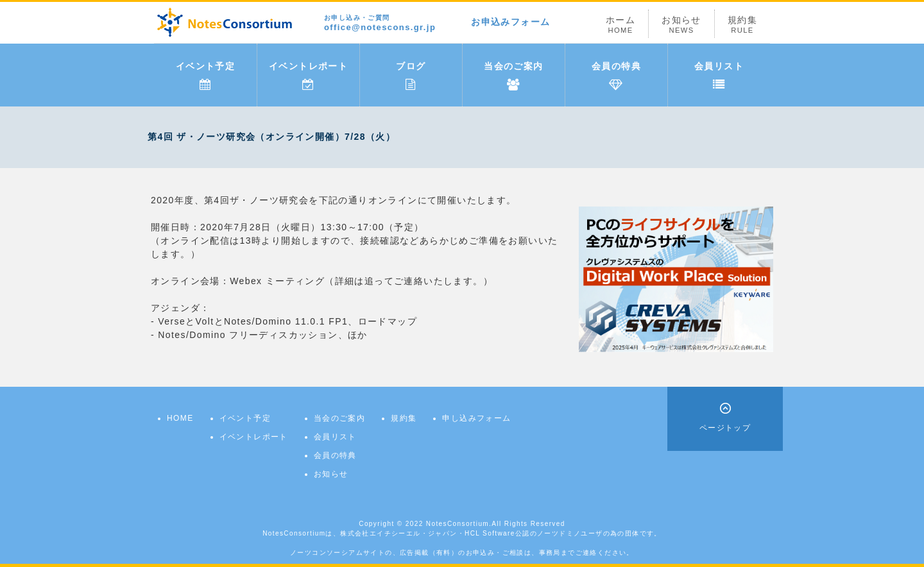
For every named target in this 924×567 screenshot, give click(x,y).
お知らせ (681, 25)
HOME (180, 418)
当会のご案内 (513, 76)
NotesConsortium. (459, 524)
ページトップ (725, 428)
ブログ (411, 76)
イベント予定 (205, 76)
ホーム (620, 25)
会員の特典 (616, 76)
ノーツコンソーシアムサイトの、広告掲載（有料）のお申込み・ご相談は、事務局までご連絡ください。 (462, 553)
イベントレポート (308, 76)
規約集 (742, 25)
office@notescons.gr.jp (380, 23)
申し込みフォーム (476, 418)
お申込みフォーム (510, 22)
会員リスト (719, 76)
